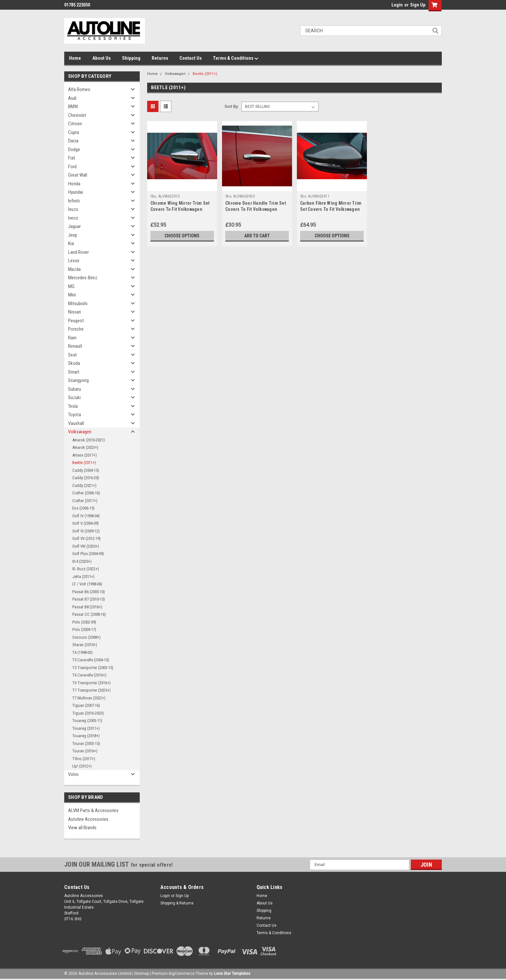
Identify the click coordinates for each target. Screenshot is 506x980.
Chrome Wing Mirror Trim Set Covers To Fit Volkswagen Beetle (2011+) (180, 209)
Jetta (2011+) (83, 577)
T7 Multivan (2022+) (89, 698)
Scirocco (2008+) (86, 637)
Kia (71, 243)
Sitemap (142, 974)
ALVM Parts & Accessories (93, 810)
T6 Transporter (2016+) (91, 683)
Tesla (73, 406)
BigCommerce (182, 974)
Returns (160, 58)
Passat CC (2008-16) (89, 614)
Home (75, 58)
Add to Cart (257, 236)
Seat (72, 355)
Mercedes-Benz (83, 278)
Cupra (74, 132)
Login (397, 5)
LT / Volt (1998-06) (87, 584)
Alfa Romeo (79, 89)
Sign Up (418, 5)
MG (71, 286)
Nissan (75, 312)
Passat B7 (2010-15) (89, 599)
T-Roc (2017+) (84, 759)
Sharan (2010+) (85, 645)
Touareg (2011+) (86, 728)
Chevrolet (77, 115)
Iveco (73, 218)
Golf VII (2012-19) (86, 538)
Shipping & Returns (177, 903)
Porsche (76, 329)
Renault (75, 346)
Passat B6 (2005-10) (89, 592)
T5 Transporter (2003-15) (93, 668)
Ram (72, 338)
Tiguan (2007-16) (86, 705)
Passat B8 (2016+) (87, 607)
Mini (72, 295)
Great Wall (78, 175)
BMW (73, 107)
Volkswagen (80, 432)
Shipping (131, 58)
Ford (72, 167)
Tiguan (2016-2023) (88, 713)
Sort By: (232, 106)
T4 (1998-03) (82, 652)
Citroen (75, 124)
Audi (72, 98)
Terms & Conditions (236, 58)
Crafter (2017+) (85, 501)
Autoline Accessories (88, 819)
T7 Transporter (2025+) (91, 690)
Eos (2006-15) (83, 508)
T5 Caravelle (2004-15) (91, 660)
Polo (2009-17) (84, 629)
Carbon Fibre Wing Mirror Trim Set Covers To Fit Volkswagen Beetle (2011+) (331, 209)
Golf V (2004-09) (86, 523)
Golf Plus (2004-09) (88, 554)
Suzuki (74, 397)
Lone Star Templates (232, 974)
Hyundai (76, 192)
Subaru (75, 389)
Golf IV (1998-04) (86, 516)
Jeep (73, 235)
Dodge (74, 150)
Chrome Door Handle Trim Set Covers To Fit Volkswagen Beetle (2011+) (256, 209)
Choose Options (182, 236)
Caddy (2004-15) (86, 470)
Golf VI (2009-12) (86, 531)
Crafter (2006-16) (86, 493)
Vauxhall (76, 423)
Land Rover (78, 252)
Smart (74, 372)
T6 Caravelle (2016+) (89, 675)
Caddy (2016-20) (86, 478)
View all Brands (82, 828)
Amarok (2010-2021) (89, 440)
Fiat (72, 158)
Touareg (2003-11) (87, 721)
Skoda (74, 363)
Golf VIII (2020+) (86, 546)
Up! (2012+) (82, 766)
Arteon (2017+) (85, 455)
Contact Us (191, 58)
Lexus (74, 261)
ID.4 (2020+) (82, 561)
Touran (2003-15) (86, 743)
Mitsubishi (78, 304)
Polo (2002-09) (84, 622)
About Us (101, 58)
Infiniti (74, 201)
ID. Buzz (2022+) (86, 569)
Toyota (75, 415)
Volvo (73, 774)
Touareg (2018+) (86, 736)
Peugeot (76, 321)
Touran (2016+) (85, 751)
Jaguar (74, 226)
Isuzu (73, 209)
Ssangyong (78, 380)
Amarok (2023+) (85, 447)
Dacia (73, 141)
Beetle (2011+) (84, 463)
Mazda (74, 269)
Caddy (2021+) (84, 485)
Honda (74, 184)
